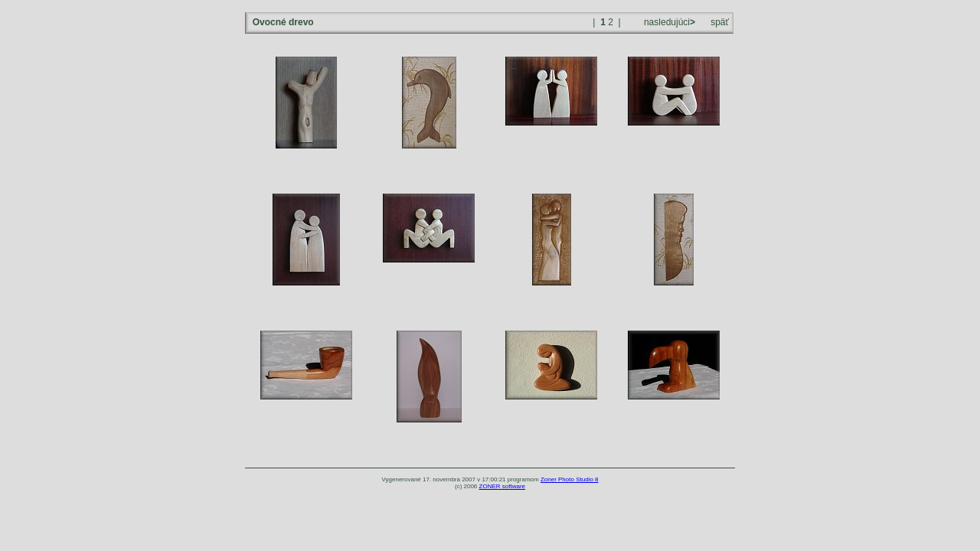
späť (720, 22)
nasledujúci (668, 22)
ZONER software (502, 486)
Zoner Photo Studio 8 (570, 479)
